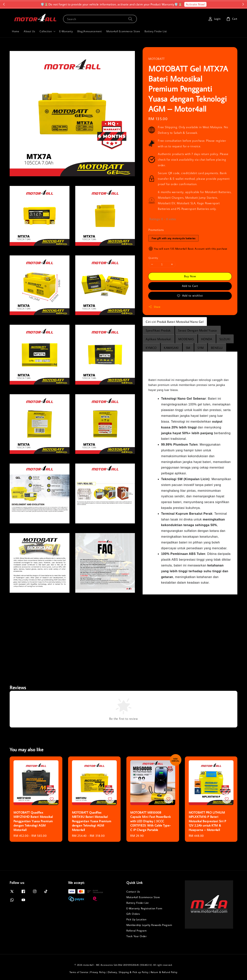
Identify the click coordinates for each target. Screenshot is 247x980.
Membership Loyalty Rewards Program (149, 925)
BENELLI (217, 348)
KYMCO (151, 348)
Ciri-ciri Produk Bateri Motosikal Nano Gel (175, 322)
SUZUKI (225, 339)
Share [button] (154, 307)
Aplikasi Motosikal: (158, 339)
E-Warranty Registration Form (144, 908)
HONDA (207, 339)
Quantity (153, 258)
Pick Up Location (136, 919)
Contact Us (133, 892)
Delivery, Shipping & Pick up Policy (128, 972)
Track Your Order (137, 936)
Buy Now (190, 276)
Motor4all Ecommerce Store (123, 31)
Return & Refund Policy (164, 972)
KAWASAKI (171, 348)
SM (188, 348)
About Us (29, 31)
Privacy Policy (98, 972)
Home (16, 31)
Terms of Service (79, 972)
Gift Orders (133, 914)
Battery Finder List (156, 31)
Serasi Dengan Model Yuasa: (198, 330)
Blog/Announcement (90, 31)
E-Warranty (66, 31)
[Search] (130, 19)
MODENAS (186, 339)
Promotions (156, 230)
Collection (46, 31)
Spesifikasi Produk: (158, 330)
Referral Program (137, 931)
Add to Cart (190, 286)
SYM (201, 348)
